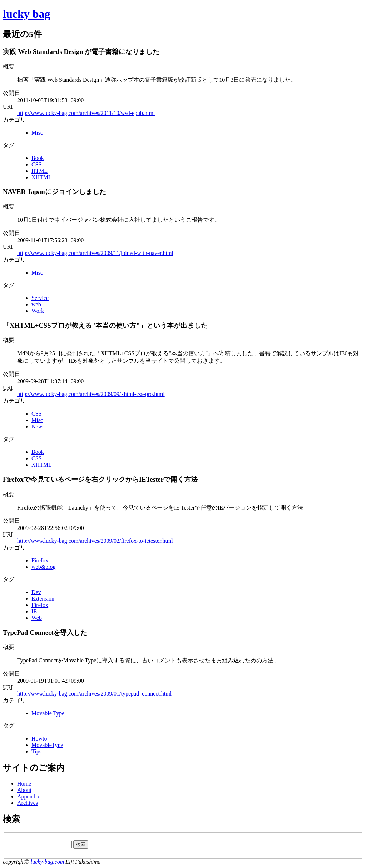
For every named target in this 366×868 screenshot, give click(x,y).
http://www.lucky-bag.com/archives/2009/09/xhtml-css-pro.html (91, 394)
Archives (28, 803)
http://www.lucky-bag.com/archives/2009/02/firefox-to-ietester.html (95, 541)
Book (38, 158)
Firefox (40, 560)
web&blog (44, 567)
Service (40, 298)
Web (37, 618)
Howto (39, 739)
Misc (37, 133)
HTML (39, 171)
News (38, 427)
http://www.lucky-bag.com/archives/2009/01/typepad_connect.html (94, 694)
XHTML (42, 177)
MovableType (47, 745)
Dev (36, 592)
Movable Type (48, 713)
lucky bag (26, 14)
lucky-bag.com (47, 862)
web (36, 304)
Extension (43, 599)
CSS (36, 164)
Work (38, 311)
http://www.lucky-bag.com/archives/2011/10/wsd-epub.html (86, 113)
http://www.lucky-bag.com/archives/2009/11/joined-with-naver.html (95, 253)
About (24, 790)
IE (34, 611)
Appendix (28, 796)
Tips (36, 751)
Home (24, 784)
